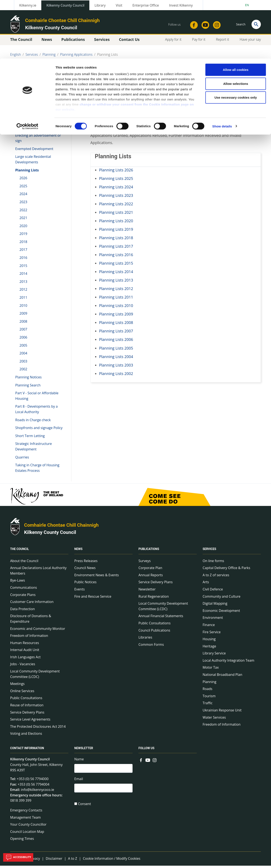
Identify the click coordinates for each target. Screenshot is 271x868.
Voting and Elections (26, 736)
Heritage (209, 649)
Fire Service (212, 634)
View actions (212, 76)
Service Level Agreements (30, 722)
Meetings (17, 686)
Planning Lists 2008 (116, 325)
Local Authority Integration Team (228, 663)
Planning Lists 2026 (116, 172)
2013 (23, 284)
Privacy (34, 861)
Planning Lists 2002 (116, 376)
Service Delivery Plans (27, 715)
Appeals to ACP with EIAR (35, 116)
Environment (213, 620)
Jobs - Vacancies (23, 667)
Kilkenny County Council (50, 535)
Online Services (22, 693)
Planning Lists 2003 (116, 367)
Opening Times (22, 841)
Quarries (22, 460)
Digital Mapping (215, 606)
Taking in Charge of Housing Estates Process (37, 470)
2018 (23, 244)
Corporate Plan (150, 570)
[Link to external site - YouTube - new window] (148, 762)
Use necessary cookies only (236, 39)
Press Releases (86, 563)
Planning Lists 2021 (116, 215)
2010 (23, 308)
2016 (23, 260)
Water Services (214, 720)
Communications (24, 590)
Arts (206, 585)
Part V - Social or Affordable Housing (37, 398)
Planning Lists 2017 (116, 249)
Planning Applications (33, 104)
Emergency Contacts (26, 812)
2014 (23, 276)
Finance (209, 627)
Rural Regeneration (154, 599)
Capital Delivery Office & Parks (226, 570)
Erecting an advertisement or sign (38, 140)
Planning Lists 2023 (116, 198)
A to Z (73, 861)
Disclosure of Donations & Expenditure (31, 621)
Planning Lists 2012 (116, 291)
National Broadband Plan (222, 677)
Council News (85, 570)
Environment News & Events (97, 577)
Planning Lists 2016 (116, 257)
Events (80, 592)
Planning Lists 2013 (116, 282)
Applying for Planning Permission (32, 127)
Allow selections (236, 25)
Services (209, 551)
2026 (23, 180)
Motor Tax (211, 670)
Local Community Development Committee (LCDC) (35, 676)
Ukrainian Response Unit (222, 712)
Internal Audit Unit (25, 652)
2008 (23, 324)
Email (79, 782)
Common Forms (151, 647)
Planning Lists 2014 (116, 274)
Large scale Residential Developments (33, 162)
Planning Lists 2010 (116, 308)
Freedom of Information (29, 638)
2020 (23, 228)
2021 (23, 220)
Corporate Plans (23, 597)
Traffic (208, 706)
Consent (84, 807)
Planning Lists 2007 (116, 333)
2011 (23, 300)
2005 (23, 348)
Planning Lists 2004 (116, 359)
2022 (23, 212)
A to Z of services (216, 577)
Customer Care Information (32, 604)
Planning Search (28, 387)
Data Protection (23, 611)
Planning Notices (28, 379)
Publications (149, 551)
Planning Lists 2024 (116, 189)
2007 (23, 332)
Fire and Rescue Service (93, 599)
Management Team (26, 820)
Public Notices (85, 585)
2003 (23, 364)
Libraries (145, 640)
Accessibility (18, 857)
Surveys (145, 563)
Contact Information (27, 751)
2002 (23, 372)
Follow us (146, 751)
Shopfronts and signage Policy (39, 430)
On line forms (213, 563)
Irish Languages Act (25, 659)
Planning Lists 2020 (116, 223)
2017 (23, 252)
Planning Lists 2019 (116, 232)
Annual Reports (151, 577)
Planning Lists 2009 (116, 317)
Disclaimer (54, 861)
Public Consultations (26, 700)
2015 (23, 268)
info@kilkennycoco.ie (38, 792)
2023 (23, 204)
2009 (23, 316)
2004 (23, 356)
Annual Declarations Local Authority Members (38, 573)
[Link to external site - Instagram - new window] (155, 762)
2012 (23, 292)
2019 (23, 236)
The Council (20, 551)
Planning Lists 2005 (116, 350)
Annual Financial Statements (161, 618)
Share (188, 76)
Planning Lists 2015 (116, 265)
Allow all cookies (236, 11)
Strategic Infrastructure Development (34, 449)
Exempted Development (34, 151)
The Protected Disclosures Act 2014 (38, 729)
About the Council (24, 563)
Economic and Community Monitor (38, 631)
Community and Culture (221, 599)
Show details (222, 68)
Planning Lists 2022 (116, 206)
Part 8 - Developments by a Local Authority (37, 412)
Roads (207, 691)
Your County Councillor (28, 827)
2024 (23, 196)
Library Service (214, 656)
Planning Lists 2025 (116, 181)
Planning (209, 684)
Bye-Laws (18, 583)
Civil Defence (213, 592)
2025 (23, 188)
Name (79, 762)
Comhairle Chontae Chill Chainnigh (61, 528)
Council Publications (154, 633)
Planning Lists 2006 (116, 342)
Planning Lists (27, 172)
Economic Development (221, 613)
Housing (209, 641)
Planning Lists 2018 (116, 240)
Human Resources (25, 645)
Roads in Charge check (33, 422)
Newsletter (147, 592)
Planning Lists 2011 (116, 300)
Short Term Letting (30, 438)
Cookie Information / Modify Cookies (112, 861)
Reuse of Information (27, 707)
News (78, 551)
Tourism (209, 698)
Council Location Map (27, 834)
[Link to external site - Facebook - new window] (141, 762)
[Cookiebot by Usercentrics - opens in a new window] (27, 68)
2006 (23, 340)
